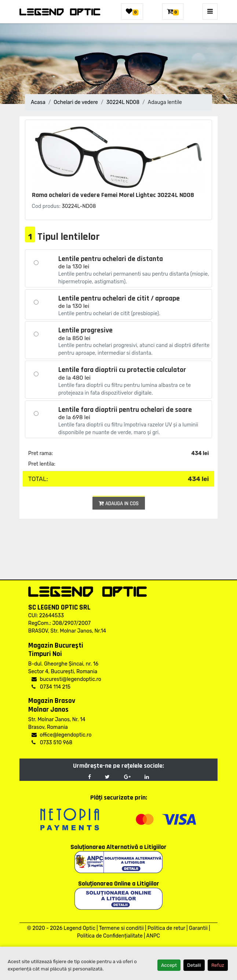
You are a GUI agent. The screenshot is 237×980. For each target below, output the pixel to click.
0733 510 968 (52, 743)
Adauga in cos (119, 504)
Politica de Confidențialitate (110, 936)
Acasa (38, 102)
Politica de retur (166, 928)
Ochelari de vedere (76, 102)
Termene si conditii (121, 928)
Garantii (198, 928)
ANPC (153, 936)
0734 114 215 (51, 687)
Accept (169, 965)
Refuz (218, 965)
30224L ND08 (123, 102)
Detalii (194, 965)
